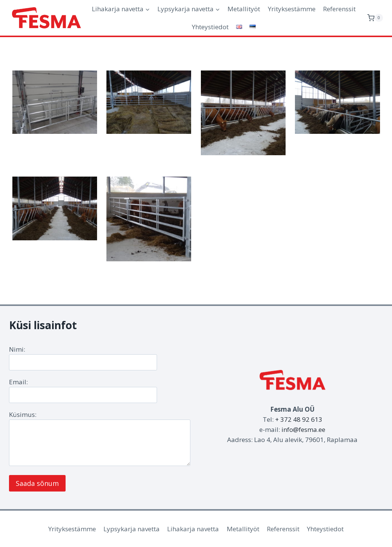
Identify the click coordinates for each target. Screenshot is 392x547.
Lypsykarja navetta (132, 529)
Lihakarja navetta (193, 529)
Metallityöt (244, 9)
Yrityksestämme (292, 9)
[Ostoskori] (375, 18)
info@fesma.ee (303, 429)
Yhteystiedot (210, 27)
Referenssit (339, 9)
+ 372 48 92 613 (299, 419)
